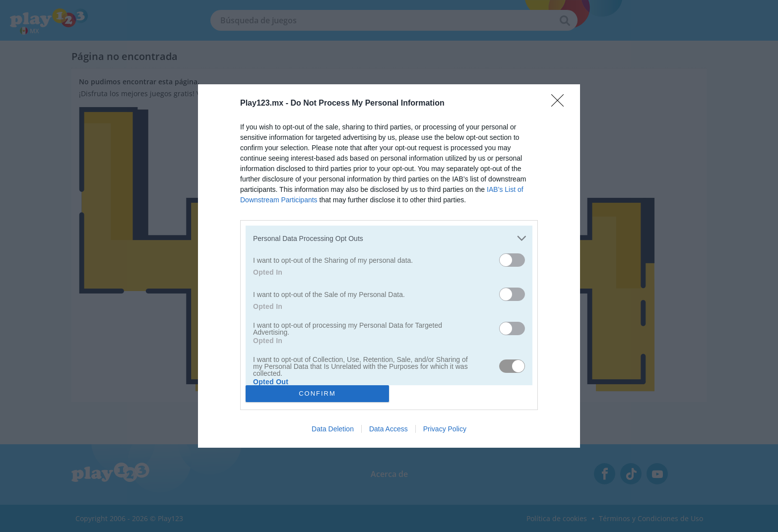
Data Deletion (333, 429)
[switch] (512, 260)
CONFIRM (317, 393)
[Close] (561, 104)
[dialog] (389, 266)
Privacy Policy (445, 429)
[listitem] (389, 238)
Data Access (389, 429)
